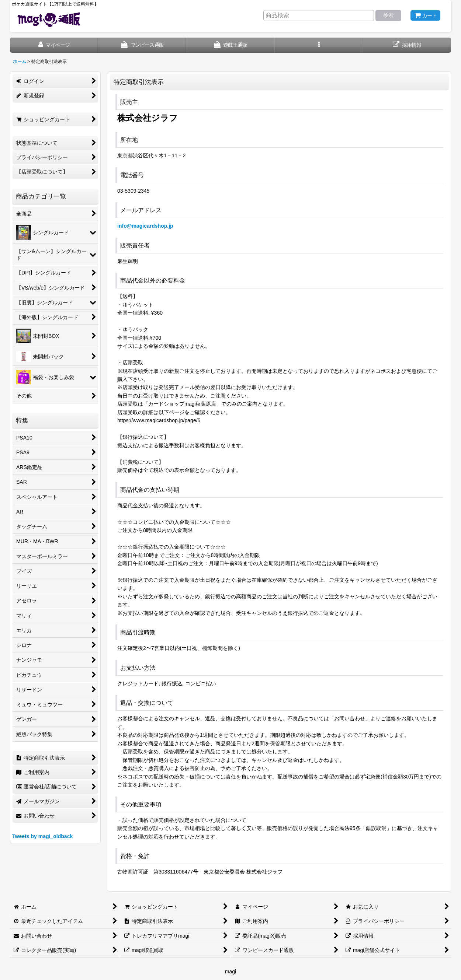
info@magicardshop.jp (145, 226)
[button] (319, 45)
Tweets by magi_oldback (42, 836)
